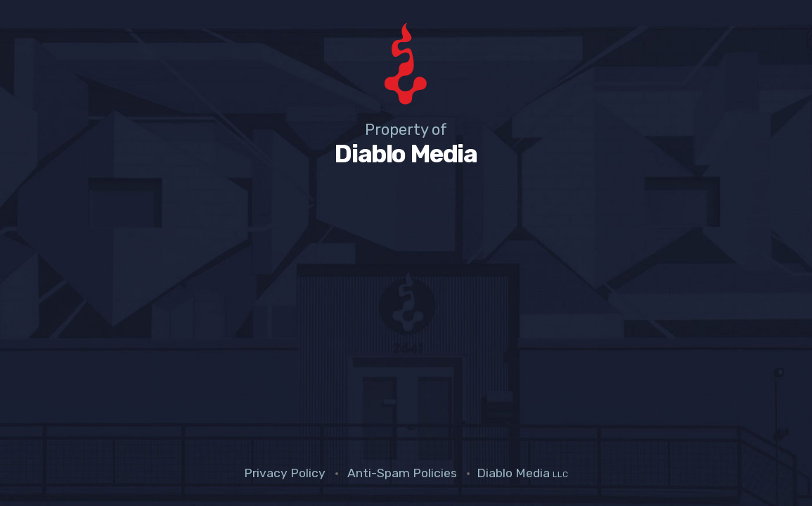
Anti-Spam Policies (402, 473)
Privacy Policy (285, 473)
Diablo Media (522, 473)
